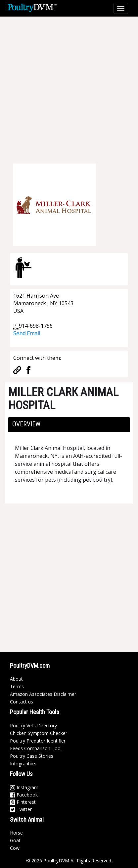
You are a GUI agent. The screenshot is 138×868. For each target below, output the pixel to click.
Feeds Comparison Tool (36, 748)
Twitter (21, 809)
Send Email (27, 333)
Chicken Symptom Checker (39, 733)
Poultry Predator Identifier (38, 741)
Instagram (24, 787)
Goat (15, 840)
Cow (15, 848)
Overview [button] (26, 424)
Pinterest (23, 802)
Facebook (24, 795)
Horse (16, 833)
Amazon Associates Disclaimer (43, 694)
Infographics (23, 764)
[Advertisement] (69, 86)
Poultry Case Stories (32, 756)
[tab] (69, 424)
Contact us (22, 702)
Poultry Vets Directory (33, 725)
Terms (17, 686)
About (16, 679)
